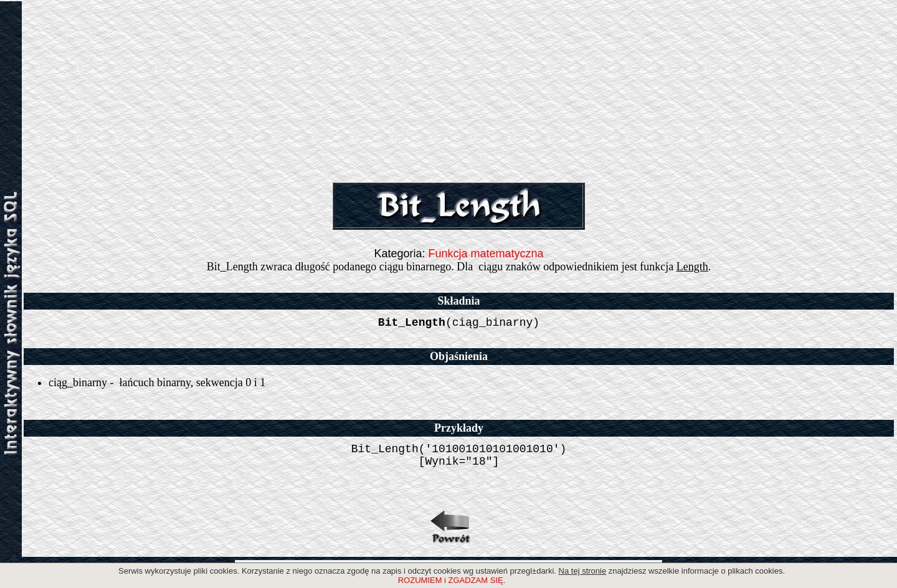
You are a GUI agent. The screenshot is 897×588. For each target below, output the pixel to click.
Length (692, 267)
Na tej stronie (583, 571)
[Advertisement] (459, 89)
